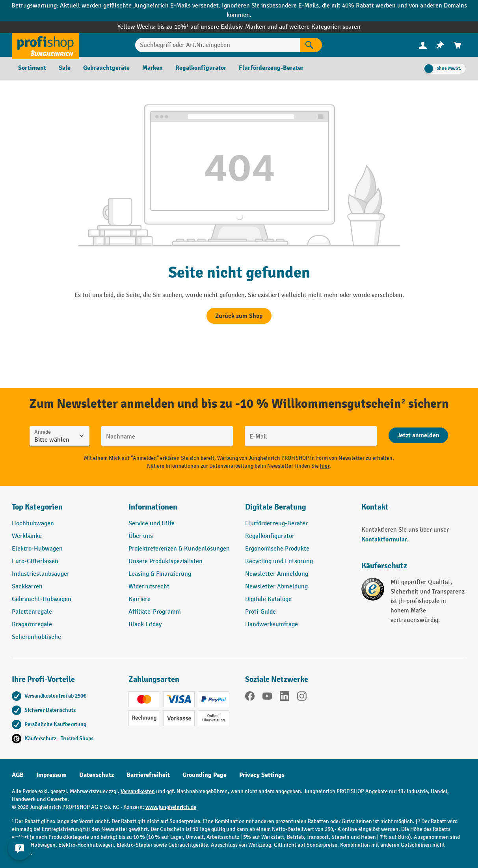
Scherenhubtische (36, 637)
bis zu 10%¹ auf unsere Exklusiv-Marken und (218, 27)
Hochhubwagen (33, 524)
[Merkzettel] (440, 45)
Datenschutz (97, 775)
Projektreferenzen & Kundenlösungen (179, 549)
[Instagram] (302, 698)
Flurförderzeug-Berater (276, 524)
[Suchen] (311, 45)
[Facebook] (250, 698)
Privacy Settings (262, 775)
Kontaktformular (384, 539)
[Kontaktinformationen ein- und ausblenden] (20, 848)
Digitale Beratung (276, 507)
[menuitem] (423, 45)
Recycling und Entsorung (279, 561)
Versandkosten (138, 791)
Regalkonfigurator (270, 536)
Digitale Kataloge (268, 599)
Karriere (139, 599)
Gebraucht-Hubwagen (42, 599)
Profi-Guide (260, 612)
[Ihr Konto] (423, 45)
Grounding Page (205, 775)
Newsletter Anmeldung (277, 574)
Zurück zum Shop (239, 316)
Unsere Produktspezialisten (166, 561)
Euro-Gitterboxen (35, 561)
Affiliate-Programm (155, 612)
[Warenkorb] (458, 45)
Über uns (141, 536)
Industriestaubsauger (41, 574)
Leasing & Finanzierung (160, 574)
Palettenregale (32, 612)
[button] (298, 510)
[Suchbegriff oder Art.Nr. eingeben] (217, 45)
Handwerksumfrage (272, 624)
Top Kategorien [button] (37, 507)
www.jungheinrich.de (171, 807)
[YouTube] (267, 698)
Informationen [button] (153, 507)
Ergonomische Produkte (277, 549)
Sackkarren (27, 587)
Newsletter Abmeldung (276, 587)
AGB (18, 775)
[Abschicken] (418, 435)
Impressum (51, 775)
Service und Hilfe (152, 524)
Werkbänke (27, 536)
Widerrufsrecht (149, 587)
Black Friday (145, 624)
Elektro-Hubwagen (37, 549)
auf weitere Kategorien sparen (320, 27)
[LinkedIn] (285, 698)
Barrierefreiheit (148, 775)
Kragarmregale (32, 624)
